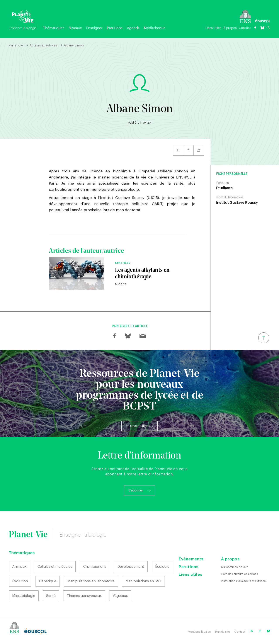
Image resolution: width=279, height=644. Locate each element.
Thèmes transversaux (84, 596)
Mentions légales (199, 632)
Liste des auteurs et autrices (240, 574)
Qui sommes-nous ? (234, 567)
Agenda (133, 28)
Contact (245, 28)
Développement (131, 567)
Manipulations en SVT (143, 581)
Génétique (48, 581)
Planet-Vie (16, 46)
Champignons (95, 567)
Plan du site (223, 632)
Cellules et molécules (55, 567)
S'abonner (136, 491)
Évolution (20, 581)
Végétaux (120, 596)
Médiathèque (155, 28)
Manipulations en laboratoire (91, 581)
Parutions (115, 28)
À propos (230, 28)
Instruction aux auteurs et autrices (243, 581)
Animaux (19, 567)
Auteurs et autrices (43, 46)
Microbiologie (24, 596)
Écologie (162, 567)
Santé (51, 596)
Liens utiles (213, 28)
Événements (191, 559)
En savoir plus (136, 426)
